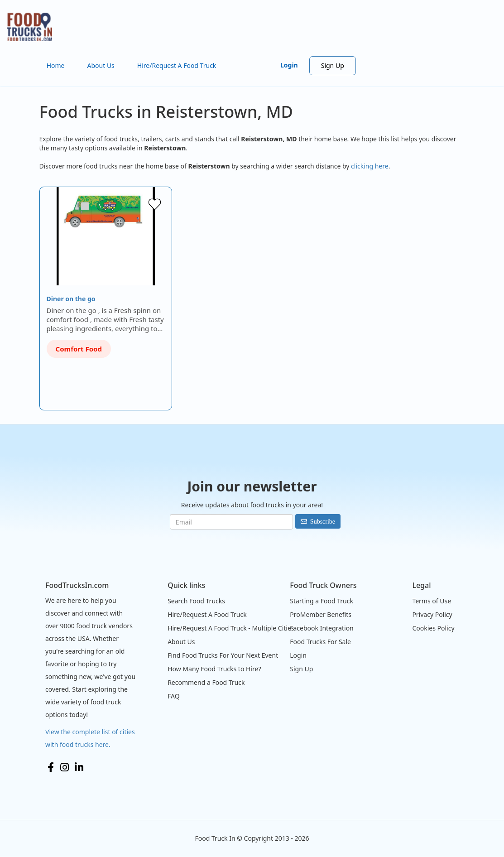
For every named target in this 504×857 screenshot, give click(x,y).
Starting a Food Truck (322, 601)
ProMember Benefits (321, 614)
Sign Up (333, 65)
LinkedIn (79, 767)
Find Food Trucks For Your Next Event (223, 655)
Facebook (51, 767)
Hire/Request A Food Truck (177, 65)
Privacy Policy (432, 614)
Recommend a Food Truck (206, 682)
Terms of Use (432, 601)
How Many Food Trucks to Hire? (214, 669)
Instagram (65, 767)
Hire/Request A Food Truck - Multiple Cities (231, 628)
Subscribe (323, 521)
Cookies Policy (433, 628)
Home (56, 65)
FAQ (174, 696)
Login (289, 65)
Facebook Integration (322, 628)
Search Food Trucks (196, 601)
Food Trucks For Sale (320, 642)
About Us (101, 65)
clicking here (370, 166)
